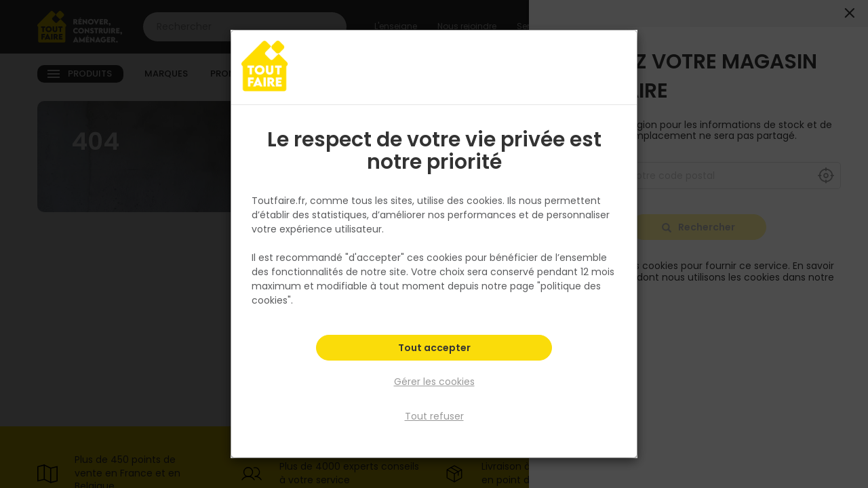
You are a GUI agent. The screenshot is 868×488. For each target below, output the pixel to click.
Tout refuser (434, 415)
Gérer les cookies (434, 382)
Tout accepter (434, 350)
